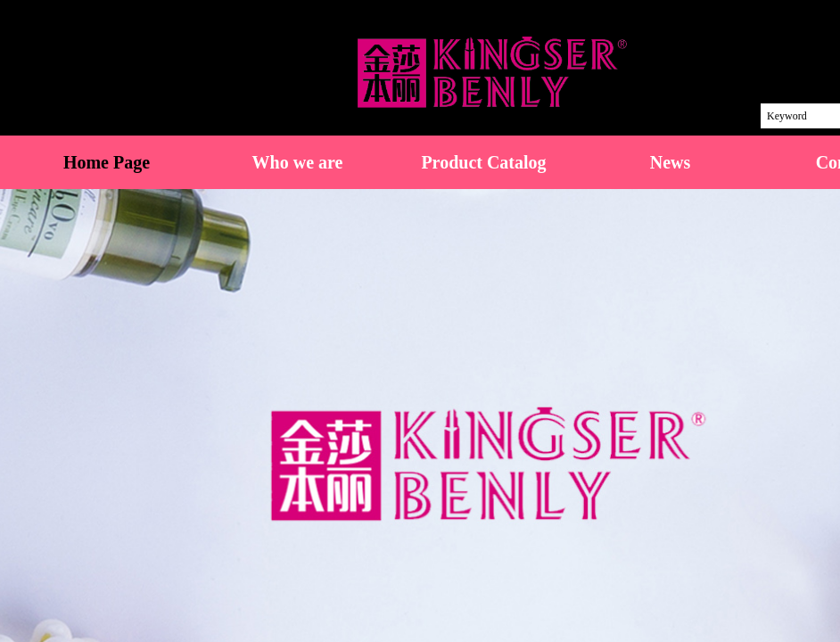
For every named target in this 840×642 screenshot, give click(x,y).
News (671, 162)
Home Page (107, 162)
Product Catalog (483, 162)
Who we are (298, 162)
